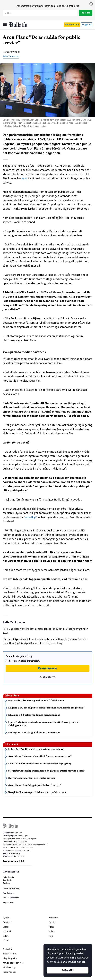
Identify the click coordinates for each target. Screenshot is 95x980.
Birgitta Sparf (9, 902)
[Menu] (5, 25)
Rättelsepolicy (9, 967)
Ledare (6, 936)
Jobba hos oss (9, 972)
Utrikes (6, 927)
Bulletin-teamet (9, 954)
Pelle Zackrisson (11, 56)
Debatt (6, 941)
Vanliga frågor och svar (13, 963)
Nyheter (6, 918)
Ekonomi (7, 931)
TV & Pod (7, 922)
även (25, 178)
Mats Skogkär (8, 877)
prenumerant (33, 661)
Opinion (52, 922)
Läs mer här (79, 962)
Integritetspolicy (10, 958)
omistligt (31, 517)
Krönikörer (54, 918)
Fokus (52, 927)
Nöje (51, 936)
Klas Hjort (7, 880)
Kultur (52, 931)
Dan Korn (6, 883)
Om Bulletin (8, 949)
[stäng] (91, 4)
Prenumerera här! (13, 861)
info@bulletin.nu (20, 842)
